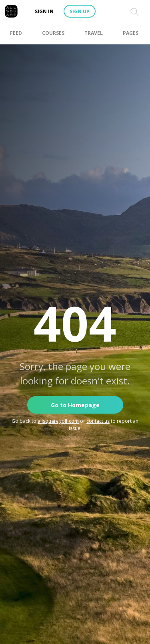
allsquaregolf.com (58, 421)
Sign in (44, 11)
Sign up (80, 11)
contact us (98, 421)
